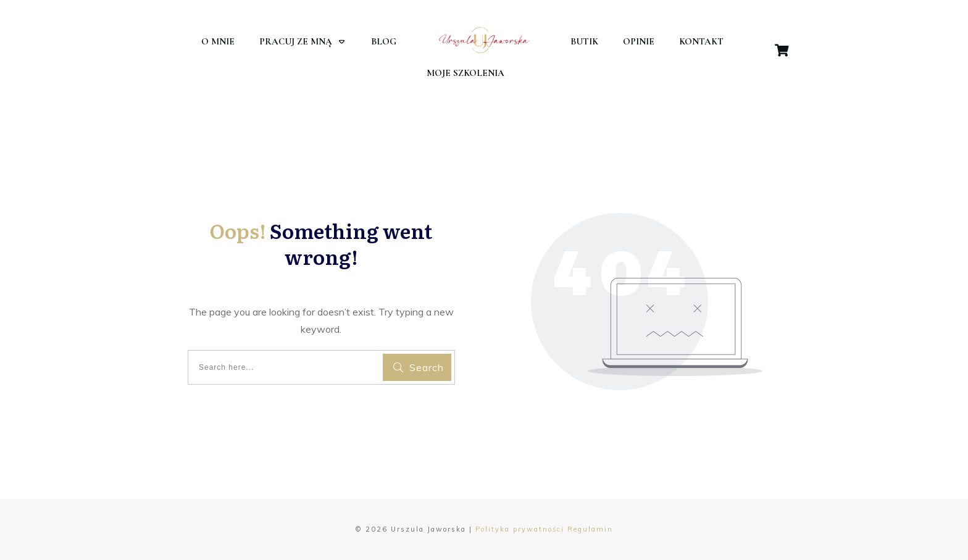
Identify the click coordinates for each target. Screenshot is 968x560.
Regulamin (590, 529)
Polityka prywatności (520, 529)
